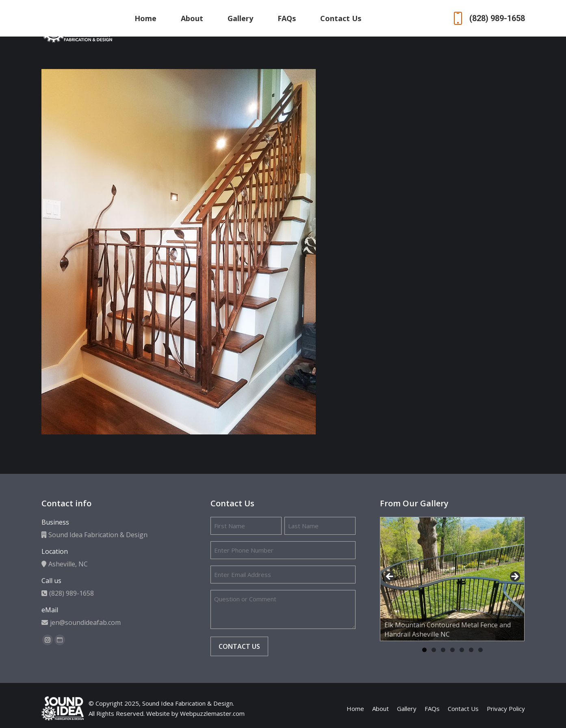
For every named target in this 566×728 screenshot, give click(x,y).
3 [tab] (443, 650)
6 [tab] (471, 650)
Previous (390, 577)
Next (514, 577)
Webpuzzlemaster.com (212, 713)
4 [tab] (452, 650)
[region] (452, 579)
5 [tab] (462, 650)
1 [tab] (424, 650)
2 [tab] (434, 650)
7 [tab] (480, 650)
